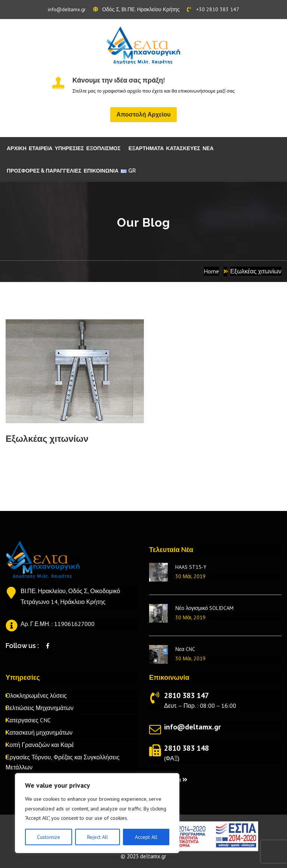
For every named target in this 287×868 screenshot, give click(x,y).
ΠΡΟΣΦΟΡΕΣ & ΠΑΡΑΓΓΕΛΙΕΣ (44, 171)
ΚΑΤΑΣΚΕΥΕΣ (183, 148)
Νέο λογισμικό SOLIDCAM (204, 608)
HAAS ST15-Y (191, 567)
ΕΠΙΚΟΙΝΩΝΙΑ (101, 171)
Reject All (98, 837)
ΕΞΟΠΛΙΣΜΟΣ (104, 148)
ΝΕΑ (208, 148)
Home (211, 271)
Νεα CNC (185, 649)
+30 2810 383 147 (213, 9)
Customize (49, 837)
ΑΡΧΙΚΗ (17, 148)
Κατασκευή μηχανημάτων (39, 732)
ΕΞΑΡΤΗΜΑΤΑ (146, 148)
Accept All (146, 837)
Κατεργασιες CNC (28, 720)
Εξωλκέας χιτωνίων (256, 271)
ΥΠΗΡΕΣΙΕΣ (69, 148)
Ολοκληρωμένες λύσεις (36, 695)
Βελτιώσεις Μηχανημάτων (40, 708)
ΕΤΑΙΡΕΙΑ (41, 148)
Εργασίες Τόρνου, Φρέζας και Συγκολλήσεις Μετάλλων (63, 762)
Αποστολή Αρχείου (143, 114)
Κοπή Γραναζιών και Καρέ (40, 745)
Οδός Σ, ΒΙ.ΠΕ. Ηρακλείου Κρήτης (136, 9)
